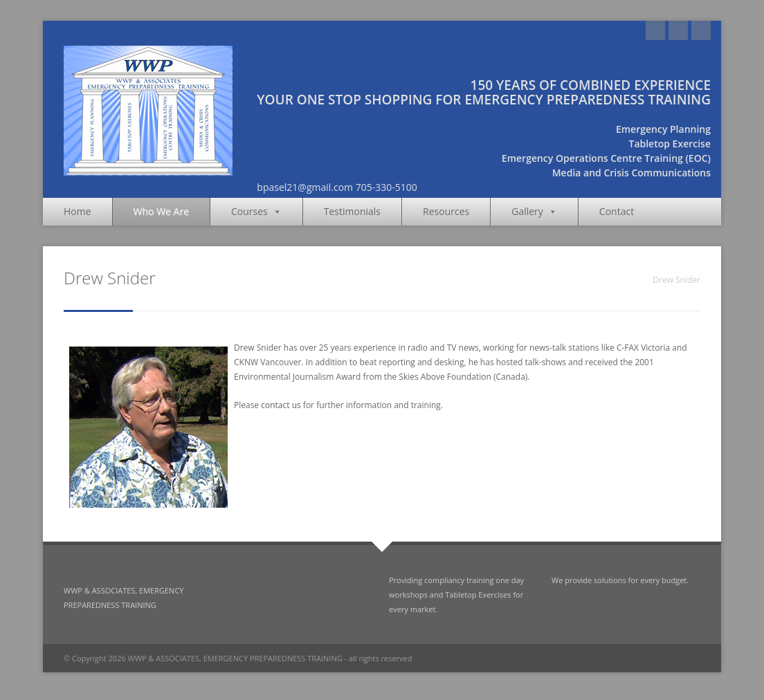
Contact (617, 211)
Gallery (534, 212)
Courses (256, 212)
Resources (446, 211)
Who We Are (161, 211)
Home (78, 211)
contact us (281, 405)
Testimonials (352, 211)
